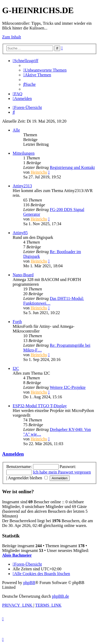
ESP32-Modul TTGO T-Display (40, 406)
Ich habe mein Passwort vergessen (62, 472)
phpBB (29, 583)
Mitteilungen (24, 153)
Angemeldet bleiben (28, 478)
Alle (16, 130)
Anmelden (13, 454)
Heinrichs (39, 172)
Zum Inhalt (12, 37)
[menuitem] (45, 70)
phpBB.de (60, 596)
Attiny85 (20, 233)
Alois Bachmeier (17, 555)
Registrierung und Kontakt (72, 167)
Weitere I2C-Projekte (68, 387)
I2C (16, 368)
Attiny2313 (22, 186)
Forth (17, 322)
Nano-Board (23, 275)
